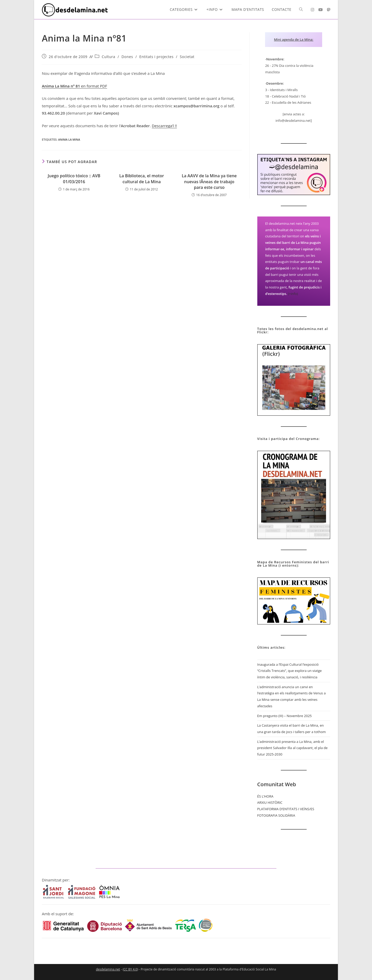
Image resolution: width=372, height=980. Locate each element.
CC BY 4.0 (130, 969)
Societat (187, 57)
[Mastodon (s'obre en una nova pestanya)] (328, 10)
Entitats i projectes (156, 57)
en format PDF (74, 86)
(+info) (293, 294)
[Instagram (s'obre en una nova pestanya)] (312, 10)
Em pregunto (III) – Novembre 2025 (285, 716)
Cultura (109, 57)
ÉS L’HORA (265, 796)
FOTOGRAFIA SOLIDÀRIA (276, 815)
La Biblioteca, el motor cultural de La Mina (142, 179)
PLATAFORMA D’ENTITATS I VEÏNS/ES (286, 809)
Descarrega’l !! (164, 126)
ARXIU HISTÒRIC (270, 802)
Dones (127, 57)
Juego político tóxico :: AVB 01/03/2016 (74, 179)
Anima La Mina (69, 139)
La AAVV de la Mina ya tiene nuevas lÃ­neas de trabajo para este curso (209, 182)
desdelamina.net (108, 969)
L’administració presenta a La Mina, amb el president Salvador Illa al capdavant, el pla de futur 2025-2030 (292, 748)
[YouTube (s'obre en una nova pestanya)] (320, 10)
